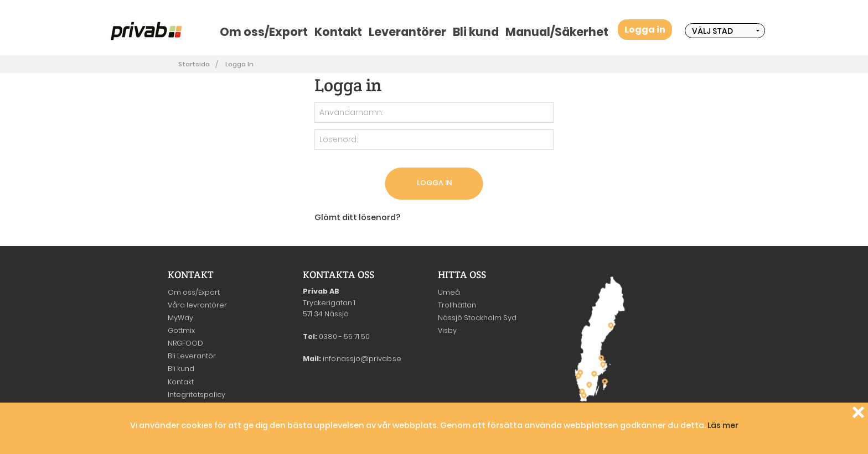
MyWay (180, 318)
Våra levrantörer (197, 305)
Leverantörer (407, 32)
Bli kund (476, 32)
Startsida (194, 64)
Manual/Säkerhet (557, 32)
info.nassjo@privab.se (362, 359)
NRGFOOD (185, 343)
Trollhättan (457, 305)
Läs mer (723, 425)
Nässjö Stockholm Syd (477, 318)
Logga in (645, 30)
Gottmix (181, 330)
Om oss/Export (264, 32)
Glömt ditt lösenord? (357, 217)
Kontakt (338, 32)
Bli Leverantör (192, 356)
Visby (447, 330)
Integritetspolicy (197, 395)
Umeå (449, 292)
